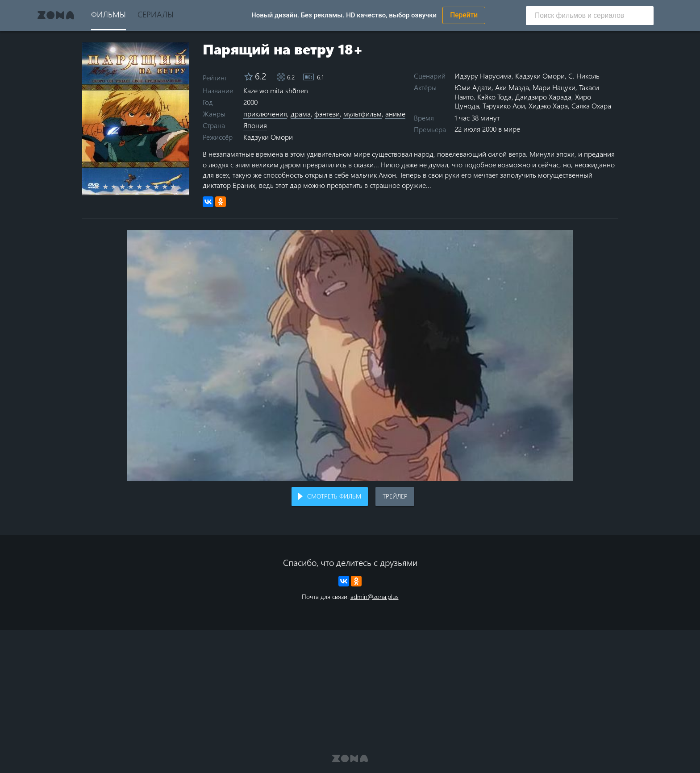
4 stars (127, 187)
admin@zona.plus (375, 596)
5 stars (136, 187)
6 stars (144, 187)
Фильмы (108, 14)
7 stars (153, 187)
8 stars (161, 187)
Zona (56, 15)
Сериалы (156, 14)
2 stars (110, 187)
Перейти (464, 15)
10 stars (178, 187)
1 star (102, 187)
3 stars (119, 187)
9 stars (170, 187)
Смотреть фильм (334, 496)
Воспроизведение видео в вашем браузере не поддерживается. (350, 356)
